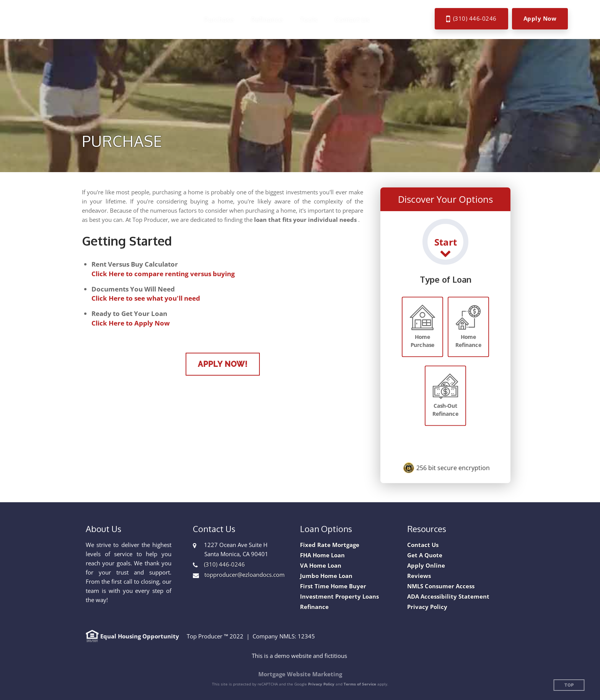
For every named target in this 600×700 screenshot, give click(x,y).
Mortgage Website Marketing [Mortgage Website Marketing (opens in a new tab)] (300, 674)
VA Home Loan (321, 566)
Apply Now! (223, 364)
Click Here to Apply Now (131, 323)
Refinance (314, 607)
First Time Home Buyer (333, 586)
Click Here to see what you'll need (146, 298)
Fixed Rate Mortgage (330, 545)
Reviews (419, 576)
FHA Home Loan (322, 555)
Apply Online (426, 566)
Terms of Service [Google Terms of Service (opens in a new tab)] (360, 684)
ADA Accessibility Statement (448, 597)
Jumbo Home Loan (326, 576)
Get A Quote (425, 555)
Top (569, 685)
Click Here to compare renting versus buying (163, 274)
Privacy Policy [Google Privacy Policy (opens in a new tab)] (321, 684)
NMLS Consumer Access (441, 586)
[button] (222, 20)
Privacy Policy (427, 607)
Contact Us (423, 545)
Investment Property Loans (339, 597)
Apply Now (540, 18)
